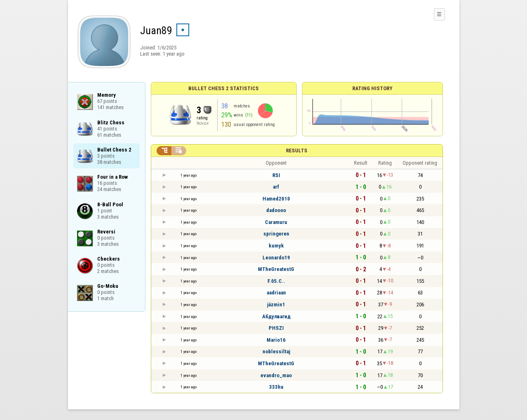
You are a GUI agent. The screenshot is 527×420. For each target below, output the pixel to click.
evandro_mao (276, 375)
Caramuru (276, 222)
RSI (276, 175)
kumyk (276, 246)
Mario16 (276, 340)
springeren (276, 234)
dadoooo (276, 210)
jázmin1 (276, 304)
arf (276, 187)
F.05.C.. (276, 281)
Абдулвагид (276, 316)
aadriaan (276, 293)
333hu (276, 387)
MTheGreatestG (276, 269)
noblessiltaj (276, 351)
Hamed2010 (276, 199)
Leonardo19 (276, 258)
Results (297, 150)
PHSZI (276, 328)
